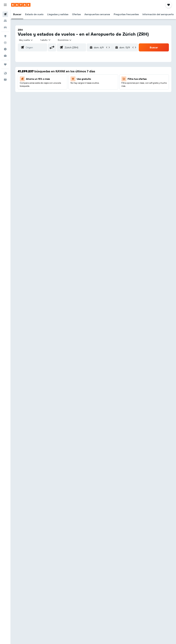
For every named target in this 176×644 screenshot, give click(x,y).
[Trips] (5, 64)
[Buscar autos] (5, 27)
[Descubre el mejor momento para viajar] (5, 49)
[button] (5, 5)
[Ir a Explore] (5, 36)
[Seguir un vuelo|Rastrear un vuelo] (5, 43)
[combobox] (65, 40)
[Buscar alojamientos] (5, 21)
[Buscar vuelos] (5, 14)
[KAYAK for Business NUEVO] (5, 56)
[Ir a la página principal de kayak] (21, 5)
